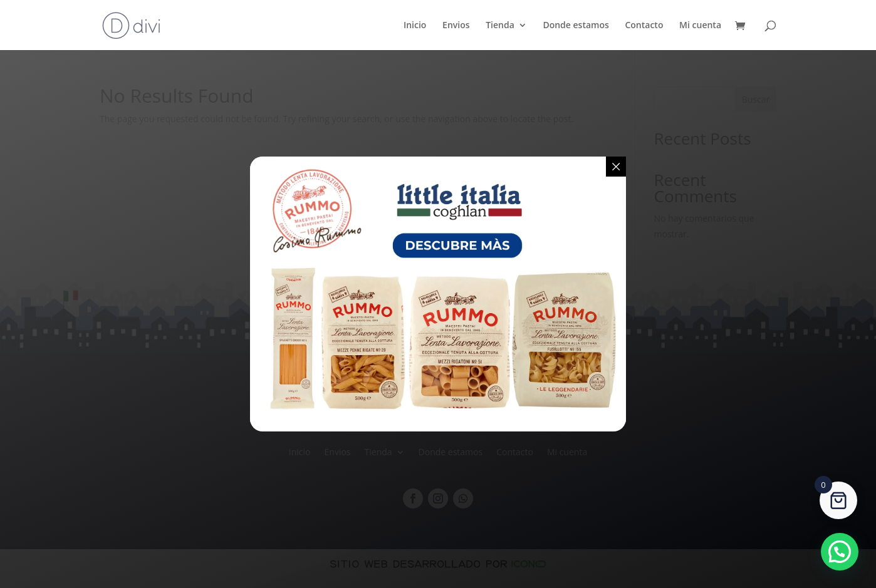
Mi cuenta (700, 26)
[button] (840, 552)
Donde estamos (576, 26)
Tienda (500, 26)
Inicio (415, 26)
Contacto (644, 26)
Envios (456, 26)
